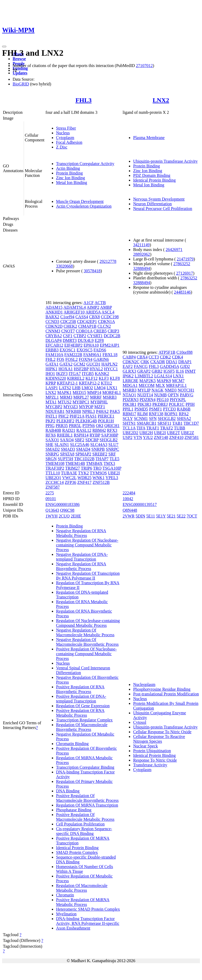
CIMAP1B (87, 326)
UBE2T (173, 433)
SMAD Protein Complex (77, 852)
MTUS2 (64, 402)
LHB (76, 388)
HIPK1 (51, 369)
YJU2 (148, 437)
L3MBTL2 (144, 376)
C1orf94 (67, 317)
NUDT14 (145, 395)
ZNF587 (53, 487)
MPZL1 (52, 397)
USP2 (127, 437)
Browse (19, 59)
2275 (50, 493)
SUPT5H (66, 459)
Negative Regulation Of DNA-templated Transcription (82, 557)
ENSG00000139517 (140, 504)
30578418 (92, 271)
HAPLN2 (109, 364)
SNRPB (98, 449)
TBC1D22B (84, 459)
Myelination (66, 914)
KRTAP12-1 (67, 383)
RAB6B (184, 409)
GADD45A (170, 366)
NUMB (160, 395)
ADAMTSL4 (75, 307)
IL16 (180, 371)
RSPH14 (81, 435)
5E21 (171, 516)
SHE (49, 445)
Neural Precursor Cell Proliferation (163, 209)
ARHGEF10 (74, 312)
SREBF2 (100, 454)
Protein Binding (69, 173)
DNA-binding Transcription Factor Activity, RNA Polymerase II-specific (88, 921)
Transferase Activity (150, 765)
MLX (160, 385)
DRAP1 (185, 362)
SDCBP (92, 440)
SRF (112, 454)
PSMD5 (141, 409)
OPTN (173, 395)
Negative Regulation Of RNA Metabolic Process (81, 533)
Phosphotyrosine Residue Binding (162, 689)
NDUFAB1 (55, 411)
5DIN (140, 516)
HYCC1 (111, 369)
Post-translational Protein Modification (166, 694)
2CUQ (64, 516)
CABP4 (129, 357)
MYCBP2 (54, 407)
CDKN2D (54, 326)
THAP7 (102, 459)
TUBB (180, 428)
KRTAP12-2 (89, 383)
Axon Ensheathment (73, 928)
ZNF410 (176, 437)
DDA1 (172, 362)
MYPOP (86, 407)
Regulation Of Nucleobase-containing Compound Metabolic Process (88, 623)
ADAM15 (54, 307)
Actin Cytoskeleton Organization (84, 206)
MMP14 (94, 392)
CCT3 (154, 357)
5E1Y (161, 516)
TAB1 (177, 423)
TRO (97, 468)
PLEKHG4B (86, 421)
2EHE (76, 516)
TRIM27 (73, 468)
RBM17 (129, 414)
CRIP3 (113, 331)
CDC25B (68, 322)
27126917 (185, 273)
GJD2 (185, 366)
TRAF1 (153, 428)
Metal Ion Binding (72, 183)
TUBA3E (69, 473)
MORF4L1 (112, 392)
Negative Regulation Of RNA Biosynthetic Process (81, 566)
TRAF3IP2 (55, 468)
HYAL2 (96, 369)
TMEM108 (55, 463)
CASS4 (82, 317)
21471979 (185, 259)
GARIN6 (101, 359)
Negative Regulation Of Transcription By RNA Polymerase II (88, 576)
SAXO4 (67, 440)
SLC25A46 (80, 445)
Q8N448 (130, 510)
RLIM (143, 414)
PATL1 (51, 416)
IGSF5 (169, 371)
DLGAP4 (54, 340)
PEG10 (163, 400)
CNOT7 (68, 331)
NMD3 (171, 390)
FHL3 (84, 100)
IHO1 (50, 374)
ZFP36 (70, 482)
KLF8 (115, 378)
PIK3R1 (129, 404)
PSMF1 (156, 409)
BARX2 (52, 317)
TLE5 (115, 459)
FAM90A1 (92, 355)
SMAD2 (53, 449)
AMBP (106, 307)
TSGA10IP (112, 468)
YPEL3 (112, 478)
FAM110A (54, 355)
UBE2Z (188, 433)
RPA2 (184, 414)
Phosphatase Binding (74, 810)
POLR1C (177, 404)
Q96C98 (67, 510)
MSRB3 (110, 397)
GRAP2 (144, 371)
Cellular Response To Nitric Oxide (162, 732)
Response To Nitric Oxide (155, 760)
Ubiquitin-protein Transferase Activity (165, 161)
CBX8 (95, 317)
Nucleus (63, 133)
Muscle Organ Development (80, 201)
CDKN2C (131, 362)
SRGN (51, 459)
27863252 (182, 264)
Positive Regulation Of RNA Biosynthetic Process (80, 689)
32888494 (142, 268)
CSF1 (68, 336)
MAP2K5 (148, 381)
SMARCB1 (147, 423)
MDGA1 (130, 385)
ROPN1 (171, 414)
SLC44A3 (99, 445)
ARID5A (93, 312)
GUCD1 (93, 364)
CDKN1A (107, 322)
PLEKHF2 (65, 421)
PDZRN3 (130, 400)
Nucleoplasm (144, 684)
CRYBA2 (54, 336)
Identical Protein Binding (154, 180)
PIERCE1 (106, 416)
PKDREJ (160, 404)
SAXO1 (52, 440)
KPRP (51, 383)
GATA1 (52, 364)
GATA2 (66, 364)
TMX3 (109, 463)
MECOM (147, 385)
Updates (20, 73)
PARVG (187, 395)
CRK (145, 362)
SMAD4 (83, 449)
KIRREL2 (76, 378)
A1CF (89, 303)
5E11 (151, 516)
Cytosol (140, 722)
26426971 (174, 250)
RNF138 (156, 414)
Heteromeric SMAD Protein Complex (88, 909)
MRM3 (66, 397)
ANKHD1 (54, 312)
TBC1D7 (191, 423)
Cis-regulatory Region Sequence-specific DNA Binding (84, 831)
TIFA (141, 428)
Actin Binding (68, 168)
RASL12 (84, 430)
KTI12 (106, 383)
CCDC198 (110, 317)
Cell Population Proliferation (80, 824)
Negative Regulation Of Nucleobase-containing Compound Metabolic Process (87, 545)
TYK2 (84, 473)
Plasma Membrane (149, 138)
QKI (99, 426)
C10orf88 (185, 352)
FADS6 (100, 350)
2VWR (128, 516)
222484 (129, 493)
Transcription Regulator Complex (84, 720)
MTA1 (51, 402)
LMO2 (87, 388)
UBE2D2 (130, 433)
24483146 (182, 292)
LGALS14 (163, 376)
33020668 (64, 266)
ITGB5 (88, 374)
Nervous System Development (159, 199)
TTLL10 (53, 473)
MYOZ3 (71, 407)
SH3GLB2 (109, 440)
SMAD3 (68, 449)
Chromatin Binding (72, 744)
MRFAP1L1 (176, 385)
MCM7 (178, 381)
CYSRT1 (95, 336)
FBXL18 (110, 355)
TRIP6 (86, 468)
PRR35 (62, 426)
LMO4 (100, 388)
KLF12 (92, 378)
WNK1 (98, 478)
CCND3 (52, 322)
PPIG (50, 426)
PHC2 (64, 416)
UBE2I (114, 473)
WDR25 (84, 478)
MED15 (79, 392)
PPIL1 (128, 409)
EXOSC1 (68, 350)
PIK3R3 (144, 404)
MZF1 (100, 407)
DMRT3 (70, 340)
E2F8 (99, 340)
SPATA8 (67, 454)
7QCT (192, 516)
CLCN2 (104, 326)
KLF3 (104, 378)
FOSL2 (71, 359)
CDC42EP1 (87, 322)
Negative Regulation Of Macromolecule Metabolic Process (85, 632)
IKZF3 (62, 374)
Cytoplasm (65, 138)
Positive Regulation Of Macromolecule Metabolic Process (85, 817)
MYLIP (144, 390)
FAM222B (73, 355)
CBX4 (142, 357)
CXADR (158, 362)
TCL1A (129, 428)
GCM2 (79, 364)
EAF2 (128, 366)
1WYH (52, 516)
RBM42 (99, 430)
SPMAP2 (83, 454)
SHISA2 (184, 419)
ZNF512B (101, 482)
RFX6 (51, 435)
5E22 (181, 516)
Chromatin (65, 895)
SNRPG (52, 454)
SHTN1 (129, 423)
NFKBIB (74, 411)
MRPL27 (81, 397)
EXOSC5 (84, 350)
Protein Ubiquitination (152, 751)
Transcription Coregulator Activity (85, 164)
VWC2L (69, 478)
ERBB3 (52, 350)
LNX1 (112, 388)
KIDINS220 (56, 378)
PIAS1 (91, 416)
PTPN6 (89, 426)
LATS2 (65, 388)
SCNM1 (141, 419)
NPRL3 (89, 411)
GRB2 (157, 371)
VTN (138, 437)
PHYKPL (178, 400)
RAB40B (53, 430)
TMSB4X (94, 463)
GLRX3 (129, 371)
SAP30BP (110, 435)
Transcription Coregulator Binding (85, 767)
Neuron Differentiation (152, 204)
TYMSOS (98, 473)
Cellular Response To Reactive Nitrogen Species (159, 739)
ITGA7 (75, 374)
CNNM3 (53, 331)
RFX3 (112, 430)
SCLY (128, 419)
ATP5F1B (167, 352)
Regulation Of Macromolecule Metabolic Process (82, 888)
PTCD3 (170, 409)
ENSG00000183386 (63, 504)
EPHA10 (91, 345)
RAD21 (69, 430)
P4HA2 (102, 411)
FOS (60, 359)
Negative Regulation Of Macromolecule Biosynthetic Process (87, 642)
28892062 (142, 254)
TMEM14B (75, 463)
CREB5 (100, 331)
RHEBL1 (65, 435)
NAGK (158, 390)
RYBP (95, 435)
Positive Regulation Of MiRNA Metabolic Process (83, 902)
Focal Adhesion (69, 142)
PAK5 (115, 411)
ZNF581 (191, 437)
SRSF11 (165, 423)
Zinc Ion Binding (70, 178)
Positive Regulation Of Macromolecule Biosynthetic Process (87, 798)
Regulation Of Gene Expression (83, 706)
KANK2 (102, 374)
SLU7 (113, 445)
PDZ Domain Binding (152, 175)
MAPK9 (164, 381)
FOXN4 (86, 359)
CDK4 (178, 357)
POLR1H (106, 421)
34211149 (141, 245)
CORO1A (84, 331)
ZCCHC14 (55, 482)
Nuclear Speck (145, 746)
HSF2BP (81, 369)
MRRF (96, 397)
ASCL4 (108, 312)
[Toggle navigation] (4, 47)
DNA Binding (68, 791)
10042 (128, 499)
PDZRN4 (148, 400)
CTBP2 (80, 336)
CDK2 (165, 357)
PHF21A (77, 416)
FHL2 (50, 359)
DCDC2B (112, 336)
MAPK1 (64, 392)
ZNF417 (84, 482)
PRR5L (75, 426)
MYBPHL (99, 402)
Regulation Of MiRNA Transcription (87, 805)
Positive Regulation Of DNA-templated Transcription (81, 699)
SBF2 (79, 440)
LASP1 (52, 388)
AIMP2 (93, 307)
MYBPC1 (81, 402)
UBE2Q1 (53, 478)
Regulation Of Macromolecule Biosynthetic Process (82, 727)
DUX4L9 (86, 340)
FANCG (141, 366)
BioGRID (21, 84)
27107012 (144, 66)
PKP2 (50, 421)
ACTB (100, 303)
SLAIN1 (62, 445)
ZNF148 (161, 437)
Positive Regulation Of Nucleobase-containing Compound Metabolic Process (86, 654)
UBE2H (146, 433)
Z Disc (62, 147)
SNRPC (112, 449)
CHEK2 (70, 326)
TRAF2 (167, 428)
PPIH (190, 404)
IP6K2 (128, 376)
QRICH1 (112, 426)
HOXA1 (65, 369)
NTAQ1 (129, 395)
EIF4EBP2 (73, 345)
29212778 (108, 261)
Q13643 (52, 510)
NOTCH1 (186, 390)
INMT (190, 371)
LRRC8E (130, 381)
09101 (51, 499)
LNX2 (161, 100)
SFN (153, 419)
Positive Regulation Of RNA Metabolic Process (80, 713)
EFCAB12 (54, 345)
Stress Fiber (66, 128)
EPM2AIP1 (110, 345)
